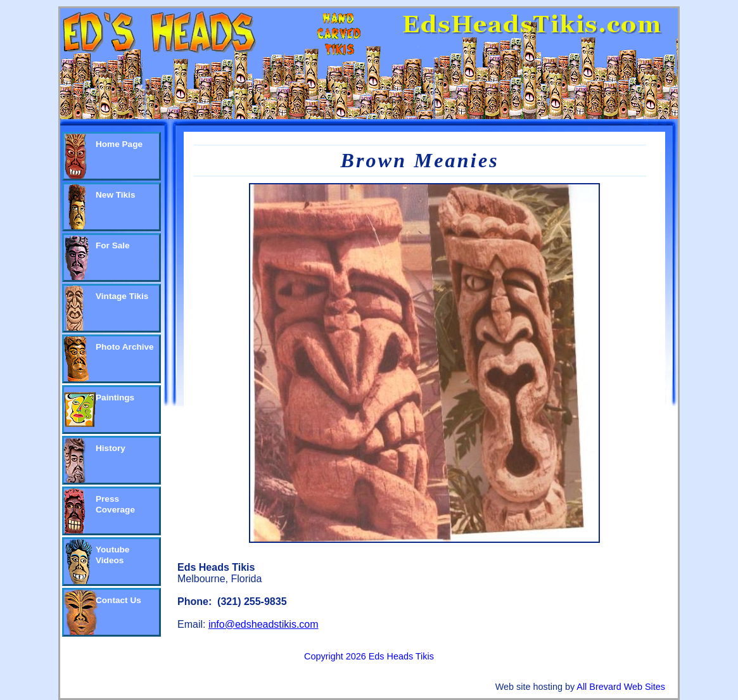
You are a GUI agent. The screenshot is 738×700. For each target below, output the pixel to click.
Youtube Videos (112, 555)
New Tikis (115, 195)
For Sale (113, 245)
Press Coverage (115, 504)
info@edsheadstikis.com (264, 624)
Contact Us (118, 600)
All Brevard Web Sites (621, 687)
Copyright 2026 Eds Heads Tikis (369, 656)
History (111, 448)
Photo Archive (125, 347)
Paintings (115, 398)
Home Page (119, 144)
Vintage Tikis (122, 296)
